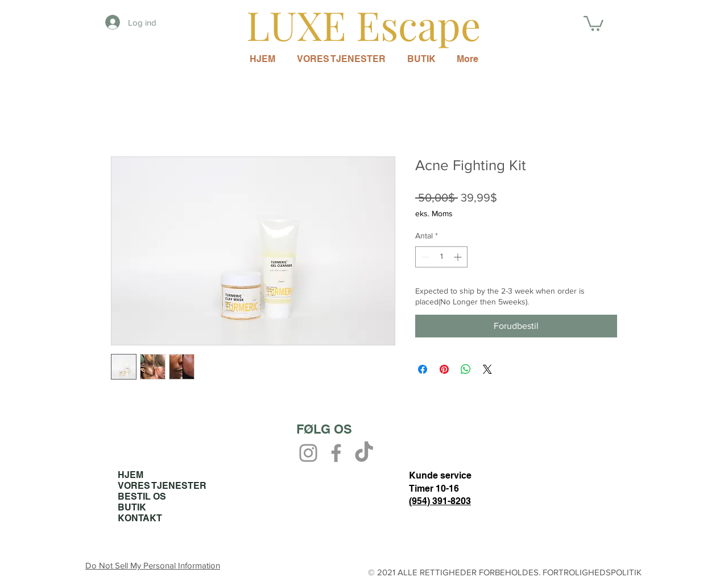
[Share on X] (487, 369)
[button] (593, 22)
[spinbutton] (441, 257)
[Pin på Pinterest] (444, 369)
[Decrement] (424, 257)
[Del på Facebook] (423, 369)
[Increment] (459, 257)
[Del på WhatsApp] (466, 369)
